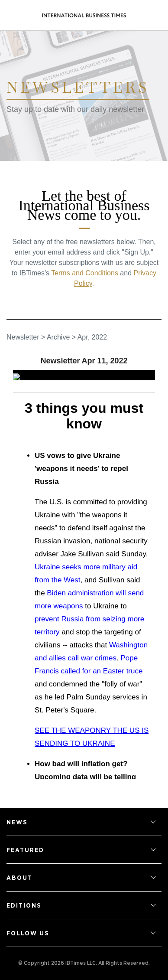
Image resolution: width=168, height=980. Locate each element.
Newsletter (23, 337)
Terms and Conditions (85, 273)
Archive (58, 337)
